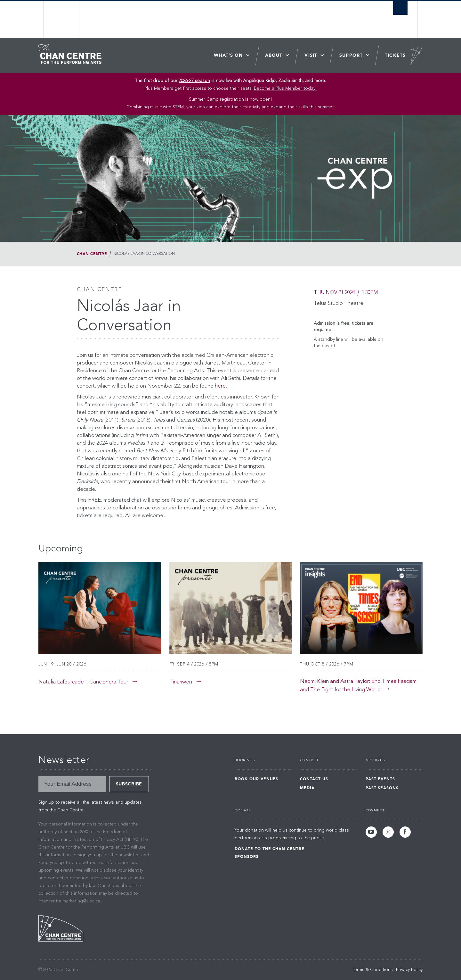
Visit (311, 55)
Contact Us (314, 779)
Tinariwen (181, 682)
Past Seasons (382, 788)
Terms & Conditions (373, 970)
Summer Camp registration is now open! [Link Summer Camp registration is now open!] (230, 99)
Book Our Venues (256, 779)
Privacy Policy (409, 970)
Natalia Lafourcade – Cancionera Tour (83, 682)
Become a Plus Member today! (285, 88)
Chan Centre (92, 254)
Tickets (395, 55)
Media (307, 788)
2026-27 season (194, 81)
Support (351, 55)
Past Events (380, 779)
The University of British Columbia (62, 19)
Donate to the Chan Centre (270, 849)
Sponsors (247, 857)
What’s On (228, 55)
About (274, 55)
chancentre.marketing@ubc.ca (69, 901)
